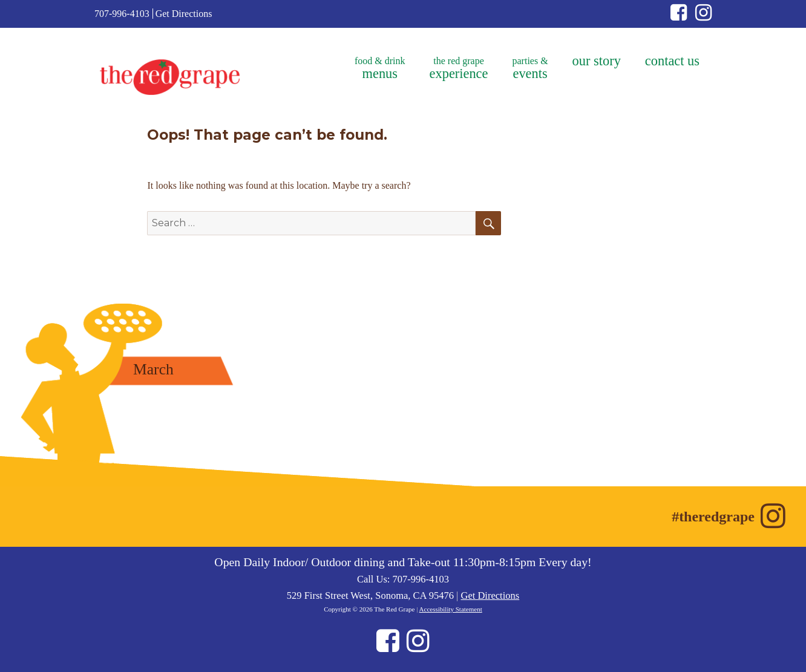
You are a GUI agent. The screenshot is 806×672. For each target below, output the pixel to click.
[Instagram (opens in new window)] (703, 16)
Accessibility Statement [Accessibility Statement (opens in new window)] (451, 609)
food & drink (380, 68)
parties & (530, 68)
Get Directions (184, 14)
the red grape (459, 68)
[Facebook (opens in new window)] (683, 16)
